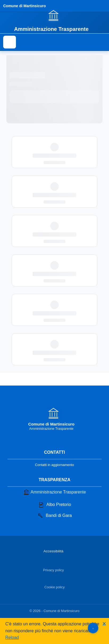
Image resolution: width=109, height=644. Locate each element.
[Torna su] (93, 628)
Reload (12, 637)
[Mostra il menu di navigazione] (10, 42)
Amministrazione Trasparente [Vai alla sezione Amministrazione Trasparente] (54, 492)
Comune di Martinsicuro (24, 6)
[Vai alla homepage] (54, 21)
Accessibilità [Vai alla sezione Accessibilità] (54, 551)
